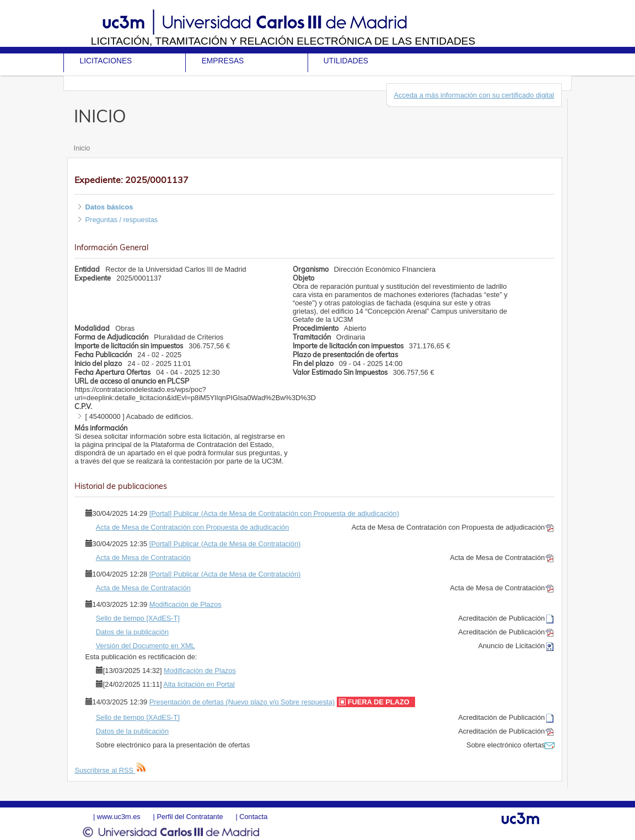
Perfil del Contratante (190, 817)
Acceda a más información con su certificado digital (474, 95)
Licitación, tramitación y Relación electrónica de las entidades (283, 41)
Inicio (82, 148)
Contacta (253, 817)
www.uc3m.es (119, 817)
